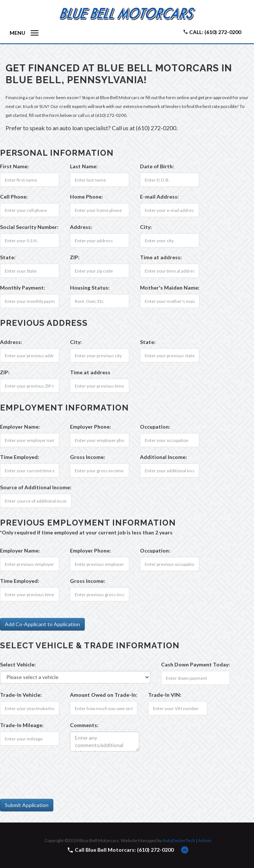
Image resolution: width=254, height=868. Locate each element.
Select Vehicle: (18, 664)
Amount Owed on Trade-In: (104, 695)
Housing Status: (90, 288)
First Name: (14, 166)
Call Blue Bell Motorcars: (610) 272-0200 (124, 850)
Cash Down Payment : (195, 664)
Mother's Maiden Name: (170, 288)
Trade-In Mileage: (22, 725)
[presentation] (56, 771)
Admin (205, 840)
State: (8, 257)
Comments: (84, 725)
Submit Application (27, 805)
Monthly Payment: (23, 288)
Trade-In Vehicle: (21, 695)
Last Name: (84, 166)
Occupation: (155, 427)
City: (146, 227)
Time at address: (161, 257)
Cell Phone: (14, 197)
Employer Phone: (91, 427)
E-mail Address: (159, 197)
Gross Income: (88, 457)
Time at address (90, 372)
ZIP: (75, 257)
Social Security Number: (29, 227)
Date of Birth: (157, 166)
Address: (81, 227)
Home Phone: (86, 197)
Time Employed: (20, 457)
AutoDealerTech (179, 840)
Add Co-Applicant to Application (42, 624)
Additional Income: (163, 457)
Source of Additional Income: (36, 487)
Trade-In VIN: (165, 695)
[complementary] (232, 846)
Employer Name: (20, 427)
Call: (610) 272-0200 (212, 32)
